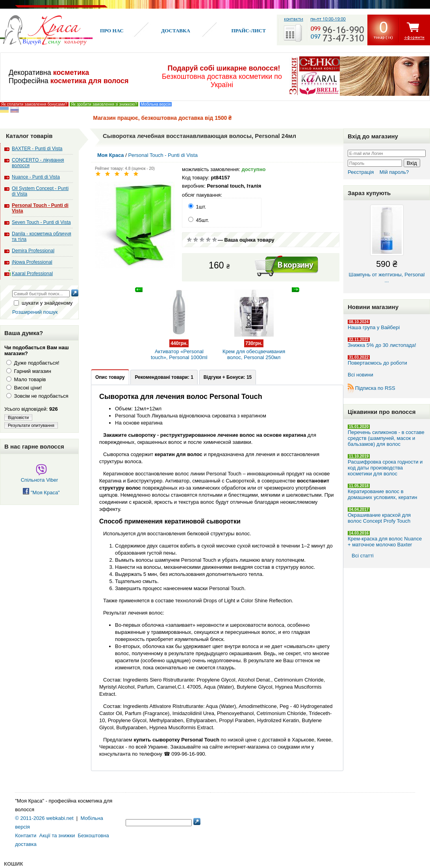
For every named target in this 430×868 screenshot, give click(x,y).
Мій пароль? (394, 172)
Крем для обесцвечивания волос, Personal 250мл (254, 346)
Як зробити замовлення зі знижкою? (104, 104)
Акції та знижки (57, 835)
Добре (208, 240)
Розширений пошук (35, 312)
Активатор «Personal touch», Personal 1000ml (179, 346)
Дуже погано (189, 240)
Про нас (112, 31)
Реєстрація (361, 172)
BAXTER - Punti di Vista (37, 149)
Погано (196, 240)
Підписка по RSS (375, 388)
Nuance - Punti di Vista (36, 177)
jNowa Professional (32, 262)
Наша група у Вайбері (374, 327)
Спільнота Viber (40, 477)
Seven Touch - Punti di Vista (41, 222)
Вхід (412, 163)
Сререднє (202, 240)
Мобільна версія (156, 104)
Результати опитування (31, 425)
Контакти (26, 835)
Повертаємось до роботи (377, 363)
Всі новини (360, 375)
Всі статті (363, 556)
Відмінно (215, 240)
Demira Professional (33, 251)
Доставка (176, 31)
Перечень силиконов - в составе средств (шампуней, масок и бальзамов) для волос (386, 438)
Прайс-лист (248, 31)
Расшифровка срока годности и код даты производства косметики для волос (385, 468)
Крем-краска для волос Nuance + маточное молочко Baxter (385, 542)
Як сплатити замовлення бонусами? (34, 104)
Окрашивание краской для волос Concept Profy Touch (379, 518)
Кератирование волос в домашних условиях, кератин (382, 494)
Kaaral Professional (32, 274)
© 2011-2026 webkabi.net (44, 818)
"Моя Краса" (41, 493)
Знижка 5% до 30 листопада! (382, 345)
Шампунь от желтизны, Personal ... (387, 244)
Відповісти (18, 417)
